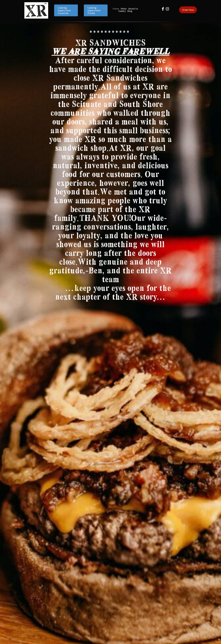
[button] (66, 10)
